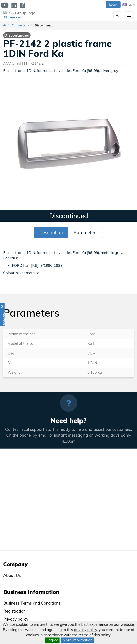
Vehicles (14, 17)
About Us (12, 575)
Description (51, 232)
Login (113, 5)
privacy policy (85, 630)
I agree (52, 640)
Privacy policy (16, 619)
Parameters (86, 232)
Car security (20, 25)
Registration (14, 611)
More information (77, 640)
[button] (2, 315)
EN (129, 5)
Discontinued (44, 25)
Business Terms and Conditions (32, 603)
